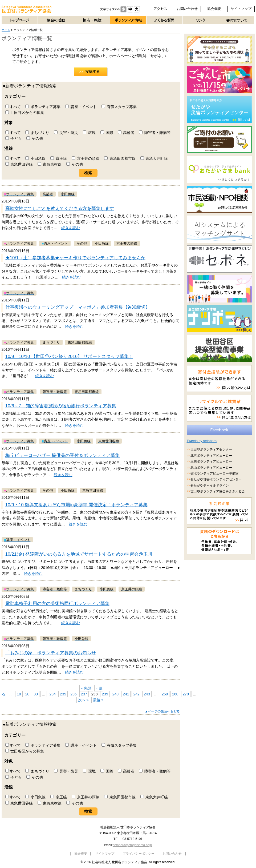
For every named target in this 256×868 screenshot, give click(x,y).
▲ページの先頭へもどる (162, 711)
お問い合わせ (187, 9)
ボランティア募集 (43, 107)
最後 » (98, 700)
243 (147, 694)
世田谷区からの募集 (25, 113)
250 (165, 694)
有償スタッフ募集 (119, 107)
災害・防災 (66, 133)
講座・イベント (81, 107)
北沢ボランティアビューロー (211, 456)
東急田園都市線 (120, 158)
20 (27, 694)
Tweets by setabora (202, 441)
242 (136, 694)
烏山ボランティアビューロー (211, 468)
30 (36, 694)
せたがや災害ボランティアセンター (216, 479)
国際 (107, 133)
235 (63, 694)
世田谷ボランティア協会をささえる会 (218, 491)
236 (73, 694)
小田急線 (35, 158)
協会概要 (214, 9)
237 (84, 694)
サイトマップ (241, 9)
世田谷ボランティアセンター (211, 449)
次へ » (83, 700)
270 (186, 694)
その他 (35, 138)
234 (53, 694)
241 (126, 694)
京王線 (59, 158)
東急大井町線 (154, 158)
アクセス (160, 9)
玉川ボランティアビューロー (211, 461)
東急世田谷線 (19, 164)
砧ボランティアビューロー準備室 (214, 473)
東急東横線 (50, 164)
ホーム (6, 30)
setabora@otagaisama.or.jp (132, 845)
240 (115, 694)
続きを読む (71, 228)
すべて (13, 107)
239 (105, 694)
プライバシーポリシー (139, 854)
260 (175, 694)
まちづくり (37, 133)
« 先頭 (86, 688)
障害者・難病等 (155, 133)
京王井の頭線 (86, 158)
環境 (89, 133)
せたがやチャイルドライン (210, 485)
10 (19, 694)
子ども (14, 138)
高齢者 (126, 133)
